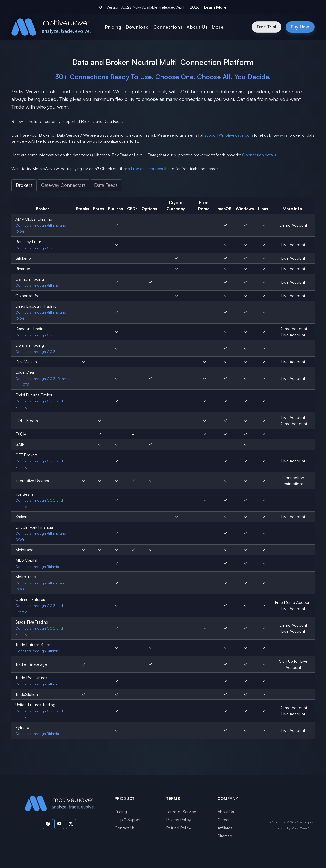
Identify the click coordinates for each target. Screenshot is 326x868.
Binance (23, 269)
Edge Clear (25, 372)
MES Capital (26, 560)
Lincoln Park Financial (35, 527)
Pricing (121, 812)
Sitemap (225, 836)
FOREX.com (27, 421)
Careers (225, 820)
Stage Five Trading (32, 622)
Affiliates (225, 828)
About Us (226, 812)
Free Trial (267, 27)
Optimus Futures (30, 599)
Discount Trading (30, 329)
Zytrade (22, 727)
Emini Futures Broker (34, 395)
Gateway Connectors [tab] (63, 185)
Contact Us (125, 828)
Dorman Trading (30, 345)
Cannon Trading (30, 279)
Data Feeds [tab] (106, 185)
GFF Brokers (26, 455)
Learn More (215, 7)
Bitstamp (23, 258)
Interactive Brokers (32, 481)
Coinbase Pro (28, 296)
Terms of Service (181, 812)
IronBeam (24, 494)
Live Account (293, 245)
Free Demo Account (293, 602)
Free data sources (147, 169)
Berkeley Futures (30, 242)
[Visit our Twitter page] (71, 824)
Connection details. (260, 155)
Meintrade (24, 550)
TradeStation (27, 694)
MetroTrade (26, 577)
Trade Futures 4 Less (34, 645)
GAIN (20, 444)
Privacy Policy (179, 820)
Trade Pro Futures (31, 678)
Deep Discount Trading (36, 306)
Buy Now (300, 27)
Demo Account (293, 225)
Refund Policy (179, 828)
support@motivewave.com (229, 135)
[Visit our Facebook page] (48, 824)
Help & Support (128, 820)
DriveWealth (26, 362)
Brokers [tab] (24, 185)
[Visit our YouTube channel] (59, 824)
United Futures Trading (35, 705)
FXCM (21, 434)
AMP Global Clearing (34, 219)
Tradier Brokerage (31, 664)
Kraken (21, 517)
